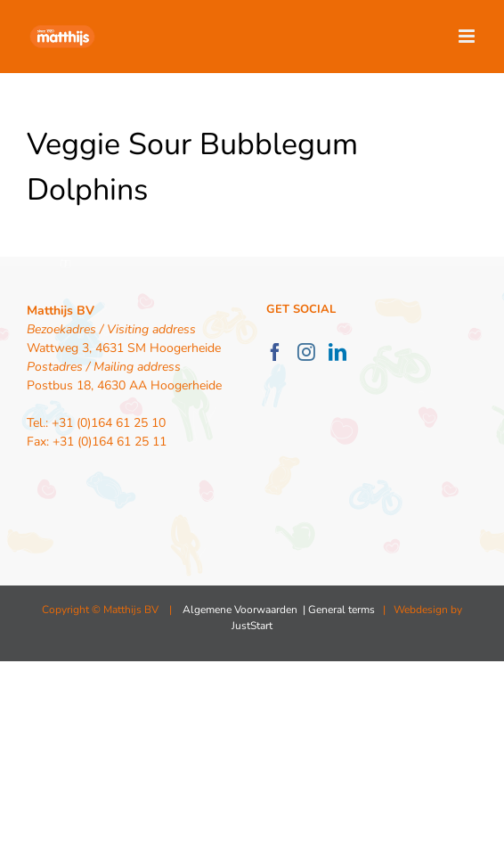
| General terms (337, 610)
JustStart (252, 626)
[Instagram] (306, 352)
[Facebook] (275, 352)
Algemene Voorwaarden (240, 610)
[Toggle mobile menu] (468, 36)
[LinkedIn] (337, 352)
